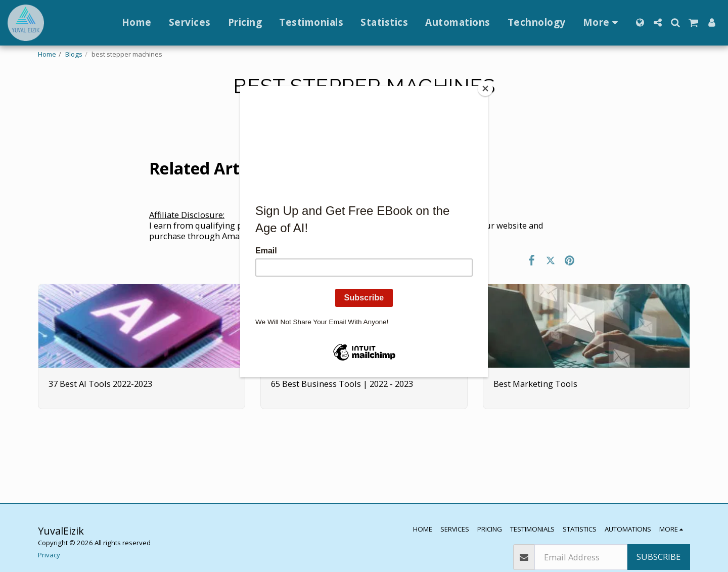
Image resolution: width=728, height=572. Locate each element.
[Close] (485, 89)
